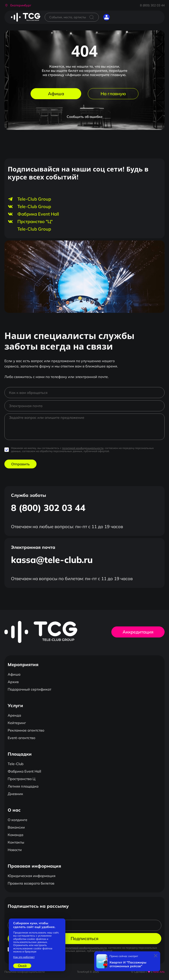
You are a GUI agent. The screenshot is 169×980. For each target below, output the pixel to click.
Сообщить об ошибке (85, 117)
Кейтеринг (17, 723)
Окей (22, 966)
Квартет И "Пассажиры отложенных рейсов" (128, 964)
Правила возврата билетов (31, 883)
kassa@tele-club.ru (52, 560)
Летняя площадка (23, 786)
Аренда (14, 715)
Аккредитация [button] (138, 632)
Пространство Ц (22, 779)
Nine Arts (159, 972)
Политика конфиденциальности (25, 972)
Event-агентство (21, 738)
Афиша (56, 94)
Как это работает (24, 957)
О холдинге (17, 820)
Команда (16, 835)
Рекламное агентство (26, 730)
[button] (18, 5)
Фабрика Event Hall (24, 771)
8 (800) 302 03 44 (152, 5)
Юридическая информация (32, 876)
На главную (113, 94)
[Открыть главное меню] (118, 17)
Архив (13, 682)
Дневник (15, 794)
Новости (15, 850)
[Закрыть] (156, 956)
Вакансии (16, 827)
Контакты (16, 842)
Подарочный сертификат (29, 689)
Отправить (20, 464)
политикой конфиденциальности (83, 448)
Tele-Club (16, 764)
